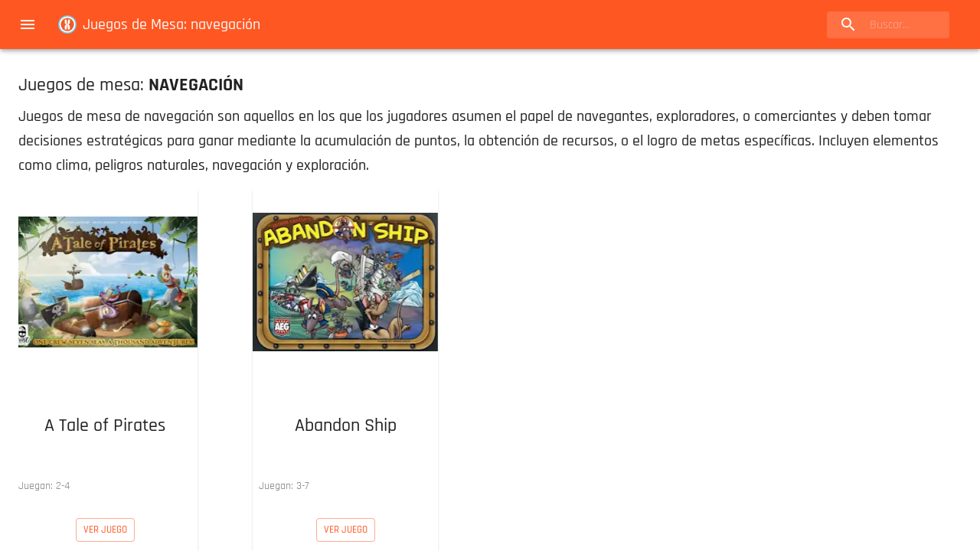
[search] (888, 25)
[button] (105, 344)
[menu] (28, 24)
